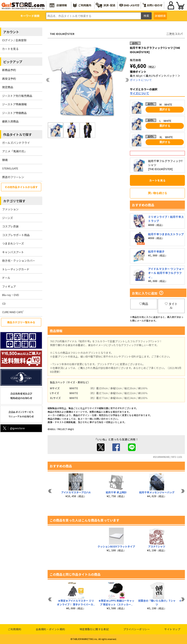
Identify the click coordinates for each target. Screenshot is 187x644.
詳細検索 (160, 16)
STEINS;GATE (10, 168)
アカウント (11, 32)
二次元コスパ (175, 34)
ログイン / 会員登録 (14, 40)
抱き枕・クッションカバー (19, 261)
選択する (165, 109)
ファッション (10, 209)
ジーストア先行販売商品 (17, 96)
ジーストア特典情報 (14, 104)
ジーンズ (8, 218)
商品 (144, 304)
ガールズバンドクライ (16, 143)
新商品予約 (9, 70)
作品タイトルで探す (17, 134)
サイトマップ (172, 629)
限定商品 (8, 87)
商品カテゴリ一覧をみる (21, 322)
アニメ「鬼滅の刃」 (14, 151)
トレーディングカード (16, 269)
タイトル (171, 306)
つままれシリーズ (13, 243)
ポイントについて (141, 80)
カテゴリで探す (14, 201)
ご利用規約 (14, 629)
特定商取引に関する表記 (94, 629)
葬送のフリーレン (13, 177)
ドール (6, 278)
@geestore (13, 428)
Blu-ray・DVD (11, 295)
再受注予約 (9, 79)
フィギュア (9, 286)
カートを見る (10, 49)
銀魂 (5, 160)
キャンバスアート (13, 252)
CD (4, 303)
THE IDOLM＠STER (62, 34)
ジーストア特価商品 (14, 113)
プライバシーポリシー (137, 629)
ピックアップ (13, 62)
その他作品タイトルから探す (21, 187)
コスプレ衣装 (10, 226)
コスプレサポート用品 (16, 235)
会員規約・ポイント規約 (50, 629)
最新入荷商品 (10, 121)
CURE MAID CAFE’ (13, 312)
